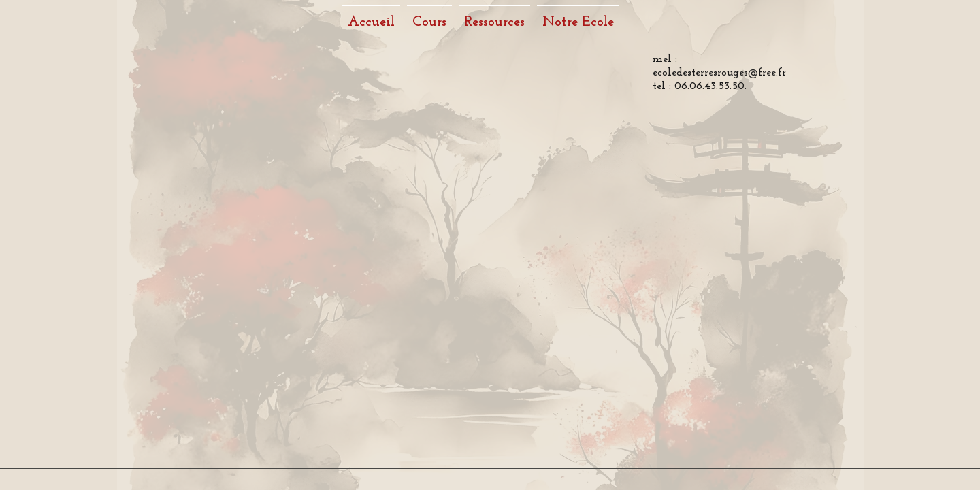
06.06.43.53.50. (710, 86)
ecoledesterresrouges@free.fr (719, 73)
